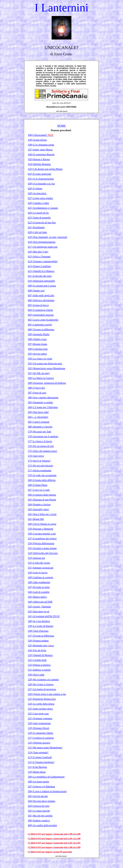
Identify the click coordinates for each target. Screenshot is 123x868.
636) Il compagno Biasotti (41, 154)
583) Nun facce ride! (38, 412)
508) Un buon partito (38, 782)
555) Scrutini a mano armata (42, 548)
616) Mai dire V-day (38, 252)
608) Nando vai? (36, 291)
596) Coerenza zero (38, 349)
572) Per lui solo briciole (40, 466)
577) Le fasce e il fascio (40, 441)
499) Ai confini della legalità (42, 825)
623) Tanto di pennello (39, 218)
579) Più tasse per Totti (39, 432)
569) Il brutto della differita (42, 480)
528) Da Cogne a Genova (41, 684)
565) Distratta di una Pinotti (42, 500)
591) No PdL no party (39, 373)
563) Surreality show (38, 509)
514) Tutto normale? (38, 752)
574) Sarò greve (36, 456)
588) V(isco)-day (36, 388)
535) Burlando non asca (41, 645)
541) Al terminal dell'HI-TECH (44, 616)
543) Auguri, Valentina (39, 607)
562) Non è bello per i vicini (42, 514)
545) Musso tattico (37, 597)
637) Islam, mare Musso (40, 150)
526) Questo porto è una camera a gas (47, 694)
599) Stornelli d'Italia (39, 334)
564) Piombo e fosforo (39, 504)
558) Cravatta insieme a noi (42, 534)
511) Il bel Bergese (37, 767)
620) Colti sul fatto (37, 232)
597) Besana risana (37, 344)
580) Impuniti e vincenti (40, 427)
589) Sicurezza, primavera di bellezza (47, 383)
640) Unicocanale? (41, 135)
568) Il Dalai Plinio (38, 485)
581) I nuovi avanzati (39, 422)
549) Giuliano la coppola (40, 577)
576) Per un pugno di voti (41, 446)
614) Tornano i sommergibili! (43, 261)
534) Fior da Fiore (37, 650)
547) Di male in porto (39, 587)
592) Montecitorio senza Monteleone (47, 368)
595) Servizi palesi (37, 354)
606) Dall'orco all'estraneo (41, 300)
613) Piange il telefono (39, 266)
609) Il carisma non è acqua (42, 286)
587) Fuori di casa (37, 393)
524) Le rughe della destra (41, 704)
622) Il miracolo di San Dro (42, 222)
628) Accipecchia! (37, 193)
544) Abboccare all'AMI (40, 602)
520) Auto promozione (39, 723)
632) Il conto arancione (39, 174)
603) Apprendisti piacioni (41, 315)
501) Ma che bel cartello (40, 816)
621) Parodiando (36, 227)
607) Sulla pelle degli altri (41, 295)
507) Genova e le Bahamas (41, 786)
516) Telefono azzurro (39, 743)
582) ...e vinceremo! (38, 417)
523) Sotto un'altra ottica (40, 709)
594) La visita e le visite (40, 359)
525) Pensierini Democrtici (42, 699)
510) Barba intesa (37, 772)
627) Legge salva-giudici (40, 198)
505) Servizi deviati (38, 796)
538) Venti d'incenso (38, 631)
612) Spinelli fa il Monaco (41, 271)
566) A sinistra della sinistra (42, 495)
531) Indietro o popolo (39, 670)
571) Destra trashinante (40, 470)
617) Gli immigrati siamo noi (43, 247)
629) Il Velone (35, 188)
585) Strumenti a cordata (40, 402)
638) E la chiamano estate (41, 145)
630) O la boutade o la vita (41, 184)
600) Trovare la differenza (41, 329)
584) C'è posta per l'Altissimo (43, 407)
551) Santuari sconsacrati (41, 568)
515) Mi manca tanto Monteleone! (45, 748)
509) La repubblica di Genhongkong (46, 777)
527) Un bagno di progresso (42, 689)
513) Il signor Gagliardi (40, 757)
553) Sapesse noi (36, 558)
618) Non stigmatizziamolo (42, 242)
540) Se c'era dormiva (39, 621)
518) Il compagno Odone (40, 733)
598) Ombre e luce (37, 339)
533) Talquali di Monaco (40, 655)
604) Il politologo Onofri (40, 310)
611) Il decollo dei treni (40, 276)
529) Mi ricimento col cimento (43, 679)
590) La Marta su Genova (41, 378)
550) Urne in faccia (38, 573)
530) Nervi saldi (36, 675)
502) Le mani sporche (39, 811)
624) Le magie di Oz (38, 213)
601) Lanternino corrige (40, 325)
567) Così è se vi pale (39, 490)
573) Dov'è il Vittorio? (39, 461)
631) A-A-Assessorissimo (41, 179)
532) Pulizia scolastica (39, 665)
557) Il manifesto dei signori (42, 538)
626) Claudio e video (38, 203)
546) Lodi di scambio (39, 592)
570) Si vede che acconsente (42, 475)
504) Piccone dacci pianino (42, 801)
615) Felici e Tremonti (39, 256)
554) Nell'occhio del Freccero (43, 553)
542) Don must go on (39, 611)
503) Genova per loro (39, 806)
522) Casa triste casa (38, 713)
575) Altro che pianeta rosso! (42, 451)
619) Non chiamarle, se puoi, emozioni (47, 237)
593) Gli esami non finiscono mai (45, 363)
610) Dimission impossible (41, 281)
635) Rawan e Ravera (39, 159)
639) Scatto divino (37, 140)
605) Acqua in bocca (38, 305)
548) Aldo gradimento (39, 582)
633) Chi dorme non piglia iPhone (45, 169)
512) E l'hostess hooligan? (41, 762)
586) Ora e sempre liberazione (43, 397)
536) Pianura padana (38, 641)
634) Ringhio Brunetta (39, 164)
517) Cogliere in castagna (41, 738)
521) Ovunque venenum (40, 718)
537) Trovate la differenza (41, 636)
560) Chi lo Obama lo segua (42, 524)
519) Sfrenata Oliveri (39, 728)
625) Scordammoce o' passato (43, 208)
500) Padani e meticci (39, 820)
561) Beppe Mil (36, 519)
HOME (61, 126)
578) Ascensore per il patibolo (43, 436)
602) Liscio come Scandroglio (43, 320)
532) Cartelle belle (37, 660)
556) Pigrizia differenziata (41, 543)
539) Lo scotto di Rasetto (41, 626)
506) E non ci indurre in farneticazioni (47, 791)
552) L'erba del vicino (39, 563)
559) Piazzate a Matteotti (40, 529)
